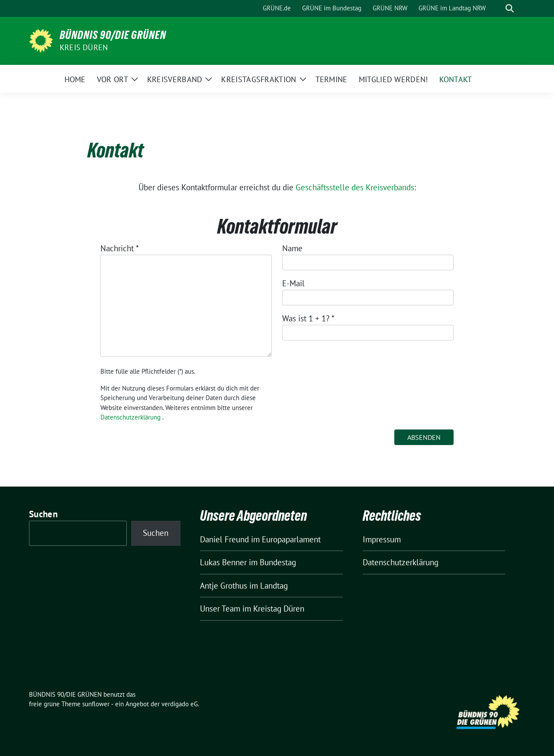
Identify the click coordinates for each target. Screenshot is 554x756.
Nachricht (120, 248)
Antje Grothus (224, 586)
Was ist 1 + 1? (308, 318)
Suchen (43, 514)
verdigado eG (180, 704)
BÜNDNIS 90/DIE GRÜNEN (113, 35)
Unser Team (220, 609)
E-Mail (293, 283)
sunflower (96, 704)
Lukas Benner (223, 562)
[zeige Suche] (510, 8)
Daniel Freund (224, 539)
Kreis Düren (84, 47)
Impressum (382, 539)
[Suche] (497, 8)
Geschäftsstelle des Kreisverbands (355, 187)
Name (292, 248)
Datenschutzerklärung (130, 417)
